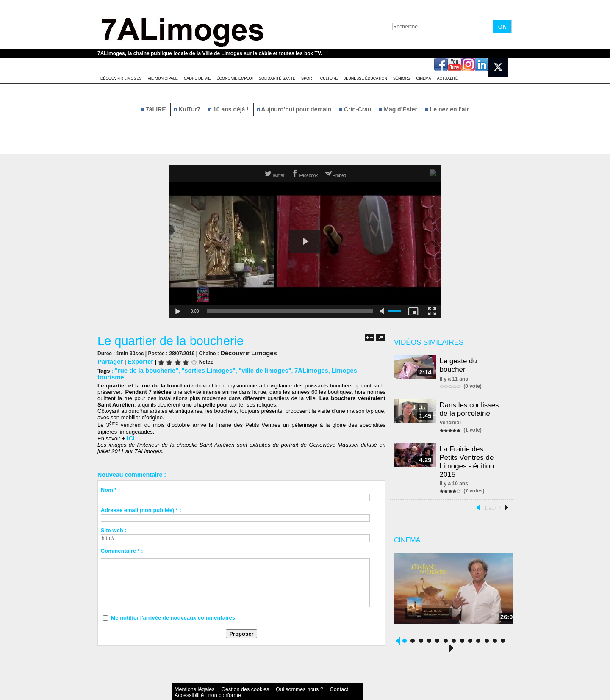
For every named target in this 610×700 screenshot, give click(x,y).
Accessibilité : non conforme (322, 672)
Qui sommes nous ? (260, 672)
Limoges (317, 369)
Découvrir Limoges (121, 78)
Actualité (448, 78)
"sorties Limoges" (197, 369)
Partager (109, 361)
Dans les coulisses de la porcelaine (471, 400)
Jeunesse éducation (366, 78)
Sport (308, 78)
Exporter (136, 361)
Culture (329, 78)
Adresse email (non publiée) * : (141, 501)
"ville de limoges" (247, 369)
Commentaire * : (122, 542)
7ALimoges (288, 369)
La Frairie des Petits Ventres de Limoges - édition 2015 (473, 447)
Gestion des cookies (223, 672)
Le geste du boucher (474, 361)
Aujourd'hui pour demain (295, 109)
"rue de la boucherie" (143, 369)
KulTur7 (188, 109)
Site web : (114, 522)
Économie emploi (235, 78)
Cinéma (424, 78)
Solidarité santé (277, 78)
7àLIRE (154, 109)
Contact (288, 672)
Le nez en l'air (447, 109)
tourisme (343, 369)
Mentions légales (188, 672)
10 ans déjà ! (229, 109)
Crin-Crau (356, 109)
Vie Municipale (163, 78)
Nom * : (111, 481)
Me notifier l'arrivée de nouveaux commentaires (173, 609)
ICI (130, 430)
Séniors (402, 78)
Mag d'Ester (399, 109)
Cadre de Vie (197, 78)
